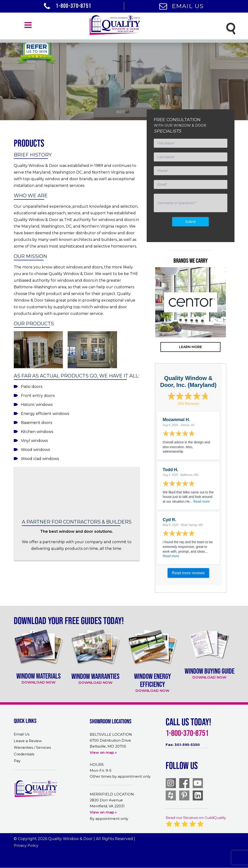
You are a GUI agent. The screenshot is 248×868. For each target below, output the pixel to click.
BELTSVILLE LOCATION (111, 734)
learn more (190, 347)
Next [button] (233, 321)
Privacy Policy (26, 845)
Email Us (182, 6)
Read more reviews (188, 573)
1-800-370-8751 (68, 6)
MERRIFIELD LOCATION (112, 794)
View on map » (103, 752)
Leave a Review (28, 741)
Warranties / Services (32, 747)
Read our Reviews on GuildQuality (196, 818)
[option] (191, 302)
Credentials (24, 754)
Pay (17, 761)
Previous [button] (148, 321)
